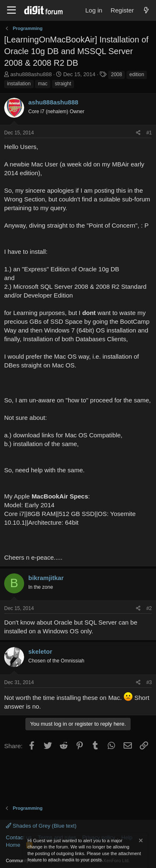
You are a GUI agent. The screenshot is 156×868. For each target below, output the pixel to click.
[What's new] (146, 10)
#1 (149, 133)
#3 (149, 682)
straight (63, 84)
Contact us (19, 837)
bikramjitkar (46, 578)
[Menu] (11, 10)
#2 (149, 608)
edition (137, 74)
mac (43, 84)
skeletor (40, 651)
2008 (117, 74)
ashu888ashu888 (31, 74)
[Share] (138, 133)
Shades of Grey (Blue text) (41, 826)
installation (19, 84)
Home (13, 845)
